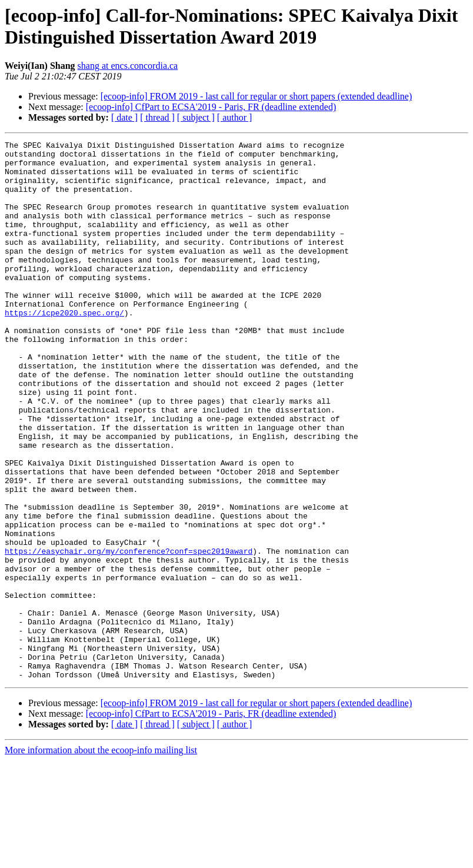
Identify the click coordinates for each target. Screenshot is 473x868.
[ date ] (124, 117)
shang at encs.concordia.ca (128, 66)
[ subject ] (196, 117)
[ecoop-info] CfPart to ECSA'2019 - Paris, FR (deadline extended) (211, 107)
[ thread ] (157, 117)
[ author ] (235, 117)
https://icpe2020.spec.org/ (64, 348)
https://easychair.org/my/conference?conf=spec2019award (129, 634)
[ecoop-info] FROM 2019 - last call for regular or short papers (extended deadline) (257, 96)
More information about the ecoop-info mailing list (101, 858)
